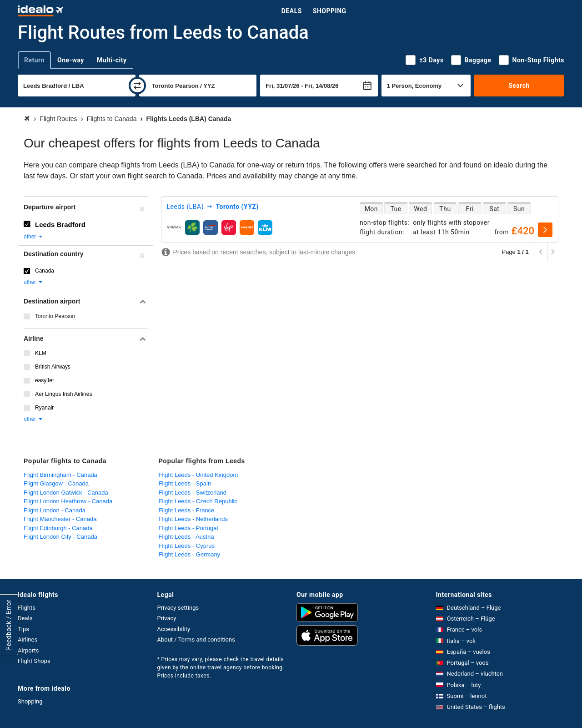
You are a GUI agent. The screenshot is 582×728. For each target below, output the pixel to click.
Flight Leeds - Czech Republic (198, 501)
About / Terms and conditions (196, 640)
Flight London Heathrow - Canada (68, 501)
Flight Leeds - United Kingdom (198, 475)
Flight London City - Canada (60, 537)
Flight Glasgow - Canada (56, 483)
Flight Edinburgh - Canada (58, 528)
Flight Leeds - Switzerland (193, 493)
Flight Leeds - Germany (190, 554)
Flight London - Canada (55, 510)
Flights (27, 608)
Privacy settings (178, 608)
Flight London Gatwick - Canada (66, 493)
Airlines (28, 640)
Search (519, 86)
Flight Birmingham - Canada (60, 475)
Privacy (167, 618)
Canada (45, 271)
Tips (23, 629)
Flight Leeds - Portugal (188, 528)
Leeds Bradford (60, 225)
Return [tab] (34, 60)
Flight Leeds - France (187, 510)
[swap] (137, 86)
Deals (292, 11)
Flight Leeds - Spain (185, 483)
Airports (28, 650)
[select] (545, 230)
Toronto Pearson (55, 316)
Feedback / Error (9, 625)
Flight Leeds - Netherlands (193, 519)
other (33, 237)
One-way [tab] (71, 60)
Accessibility (174, 629)
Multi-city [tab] (112, 60)
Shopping (330, 11)
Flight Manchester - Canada (60, 519)
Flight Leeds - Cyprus (187, 546)
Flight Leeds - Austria (186, 537)
